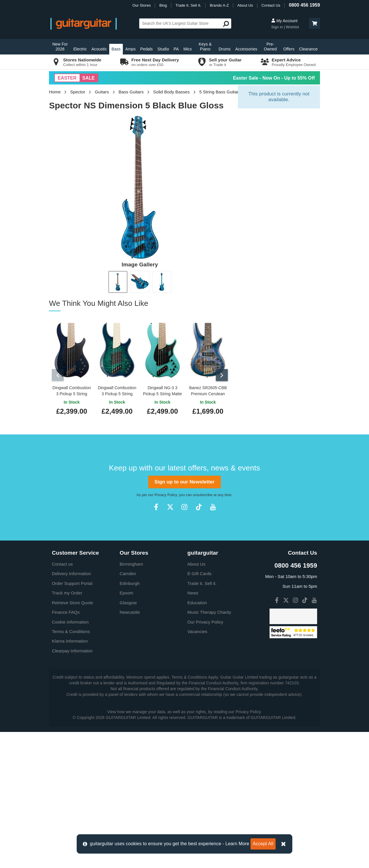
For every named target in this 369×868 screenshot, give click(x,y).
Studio (163, 49)
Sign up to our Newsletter (184, 618)
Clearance (308, 49)
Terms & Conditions (71, 768)
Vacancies (197, 768)
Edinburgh (130, 719)
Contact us (62, 700)
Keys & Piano (205, 47)
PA (176, 49)
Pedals (147, 49)
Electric (80, 49)
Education (197, 739)
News (193, 729)
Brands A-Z (219, 5)
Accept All (263, 844)
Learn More (237, 844)
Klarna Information (70, 777)
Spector (78, 92)
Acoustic (99, 49)
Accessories (246, 49)
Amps (130, 49)
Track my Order (67, 729)
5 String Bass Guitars (220, 92)
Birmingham (131, 700)
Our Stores (142, 5)
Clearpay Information (72, 787)
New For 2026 (60, 47)
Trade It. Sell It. (188, 5)
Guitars (102, 92)
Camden (128, 710)
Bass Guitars (131, 92)
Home (55, 92)
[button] (315, 23)
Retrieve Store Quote (73, 739)
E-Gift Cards (199, 710)
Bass (116, 49)
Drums (225, 49)
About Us (245, 5)
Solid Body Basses (171, 92)
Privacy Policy (166, 631)
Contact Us (271, 5)
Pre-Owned (270, 47)
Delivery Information (71, 710)
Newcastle (130, 748)
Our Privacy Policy (205, 758)
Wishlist (292, 27)
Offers (289, 49)
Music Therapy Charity (209, 748)
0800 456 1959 (304, 5)
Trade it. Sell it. (202, 719)
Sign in (278, 27)
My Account (284, 21)
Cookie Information (70, 758)
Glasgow (128, 739)
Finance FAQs (66, 748)
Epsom (126, 729)
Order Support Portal (72, 719)
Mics (188, 49)
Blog (163, 5)
